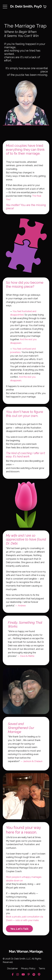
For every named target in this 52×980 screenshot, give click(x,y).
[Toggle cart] (45, 7)
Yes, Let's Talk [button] (19, 929)
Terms (42, 968)
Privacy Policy (28, 968)
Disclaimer (12, 968)
